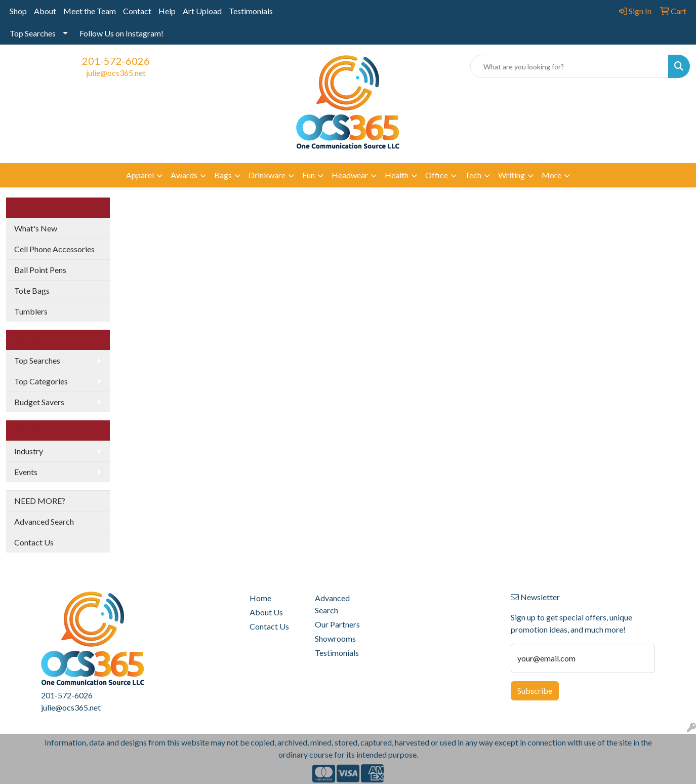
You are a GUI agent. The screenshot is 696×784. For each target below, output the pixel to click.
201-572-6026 (116, 61)
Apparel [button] (140, 175)
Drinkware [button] (267, 175)
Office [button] (437, 175)
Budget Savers (39, 402)
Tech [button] (473, 175)
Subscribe (535, 691)
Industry (29, 451)
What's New (36, 228)
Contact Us (34, 542)
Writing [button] (511, 175)
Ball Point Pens (40, 270)
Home (260, 598)
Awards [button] (184, 175)
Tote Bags (32, 290)
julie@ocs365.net (116, 73)
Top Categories (41, 381)
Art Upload (202, 11)
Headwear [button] (350, 175)
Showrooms (335, 638)
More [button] (551, 175)
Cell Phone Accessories (54, 249)
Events (26, 472)
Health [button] (397, 175)
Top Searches (33, 33)
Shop (18, 11)
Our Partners (337, 624)
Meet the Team (90, 11)
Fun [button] (309, 175)
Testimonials (251, 11)
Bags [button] (223, 175)
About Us (266, 612)
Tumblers (31, 311)
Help (167, 11)
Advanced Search (44, 521)
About (45, 11)
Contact (137, 11)
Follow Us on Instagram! (121, 33)
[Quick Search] (569, 66)
